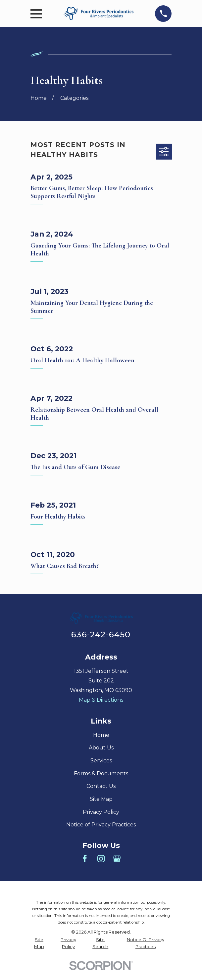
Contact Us (101, 786)
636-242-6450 (101, 634)
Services (101, 761)
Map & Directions (101, 700)
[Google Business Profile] (117, 859)
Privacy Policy (101, 812)
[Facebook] (85, 859)
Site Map (101, 799)
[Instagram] (101, 859)
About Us (101, 748)
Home (101, 735)
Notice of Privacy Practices (101, 825)
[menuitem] (39, 943)
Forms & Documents (101, 773)
